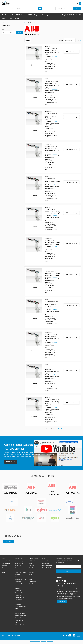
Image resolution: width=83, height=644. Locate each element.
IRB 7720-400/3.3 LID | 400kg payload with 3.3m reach (52, 85)
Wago (30, 563)
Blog (11, 18)
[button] (12, 30)
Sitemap (4, 572)
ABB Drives (32, 565)
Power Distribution (20, 570)
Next (60, 428)
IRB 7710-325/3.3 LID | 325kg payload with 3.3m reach (52, 339)
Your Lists (79, 15)
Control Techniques (34, 568)
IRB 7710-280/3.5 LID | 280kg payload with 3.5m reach (52, 306)
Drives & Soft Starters (21, 572)
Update (19, 33)
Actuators (18, 577)
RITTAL (31, 570)
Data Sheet (55, 56)
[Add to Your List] (71, 52)
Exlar (30, 577)
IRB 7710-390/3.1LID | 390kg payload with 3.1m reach (52, 371)
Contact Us (17, 18)
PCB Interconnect (20, 611)
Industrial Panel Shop (31, 15)
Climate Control (19, 563)
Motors (17, 602)
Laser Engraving (43, 15)
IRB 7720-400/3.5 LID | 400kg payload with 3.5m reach (52, 53)
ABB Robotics (32, 581)
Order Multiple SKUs (18, 15)
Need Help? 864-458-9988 (67, 15)
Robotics (18, 575)
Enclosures (18, 565)
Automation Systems (21, 561)
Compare (28, 40)
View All (31, 584)
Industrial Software (20, 618)
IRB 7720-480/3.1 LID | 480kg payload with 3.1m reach (52, 118)
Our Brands (5, 18)
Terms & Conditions (35, 641)
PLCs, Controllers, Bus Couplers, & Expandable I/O (21, 581)
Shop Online (6, 15)
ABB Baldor (32, 572)
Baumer (31, 579)
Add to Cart (77, 9)
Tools (17, 622)
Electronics (18, 591)
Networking (18, 604)
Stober (31, 575)
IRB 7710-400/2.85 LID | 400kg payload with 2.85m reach (53, 404)
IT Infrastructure (20, 568)
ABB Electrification (34, 561)
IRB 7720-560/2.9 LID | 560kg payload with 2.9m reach (52, 150)
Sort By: (61, 40)
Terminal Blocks (19, 620)
